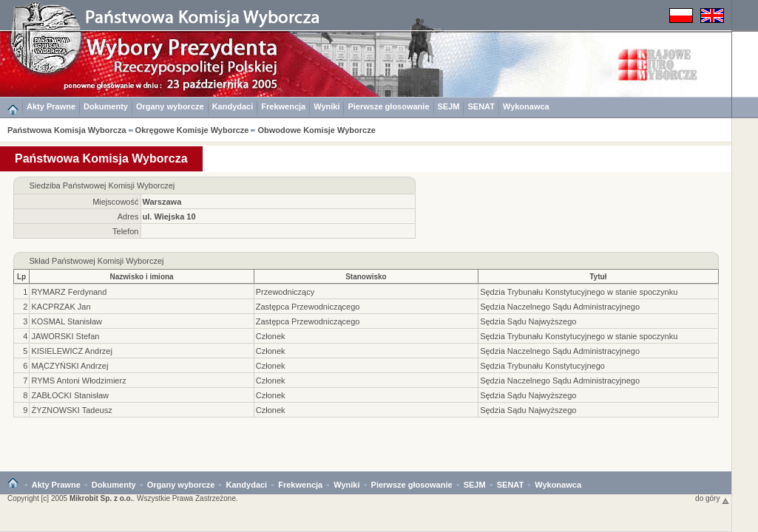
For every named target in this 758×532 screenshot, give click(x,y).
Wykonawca (526, 106)
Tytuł (598, 277)
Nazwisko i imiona (142, 277)
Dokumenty (106, 106)
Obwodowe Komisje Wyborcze (316, 130)
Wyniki (326, 106)
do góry (712, 498)
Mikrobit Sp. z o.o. (101, 498)
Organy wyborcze (170, 106)
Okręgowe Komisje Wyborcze (192, 130)
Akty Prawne (51, 106)
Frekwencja (283, 106)
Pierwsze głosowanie (388, 106)
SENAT (481, 106)
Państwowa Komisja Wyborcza (67, 130)
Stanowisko (366, 277)
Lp (21, 277)
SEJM (449, 106)
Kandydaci (233, 106)
